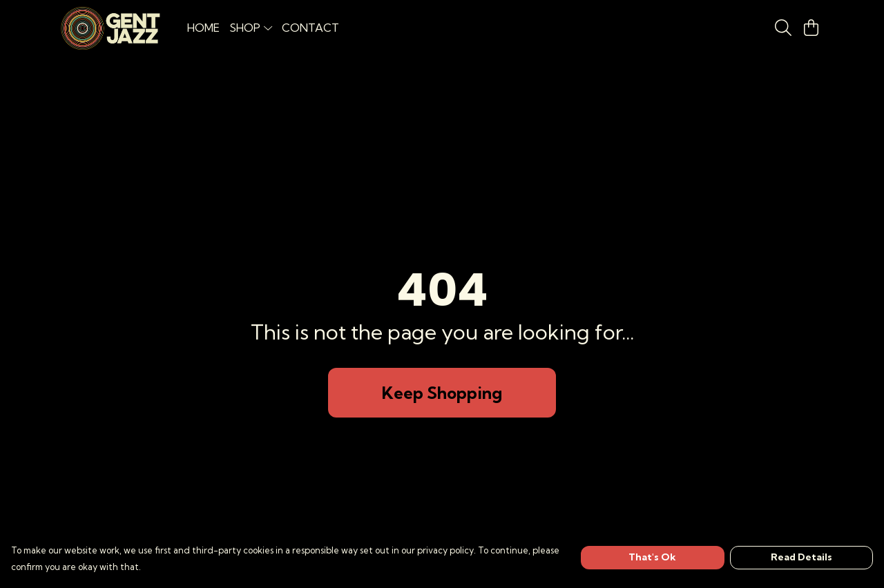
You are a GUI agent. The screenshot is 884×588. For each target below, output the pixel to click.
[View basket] (811, 28)
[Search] (783, 28)
